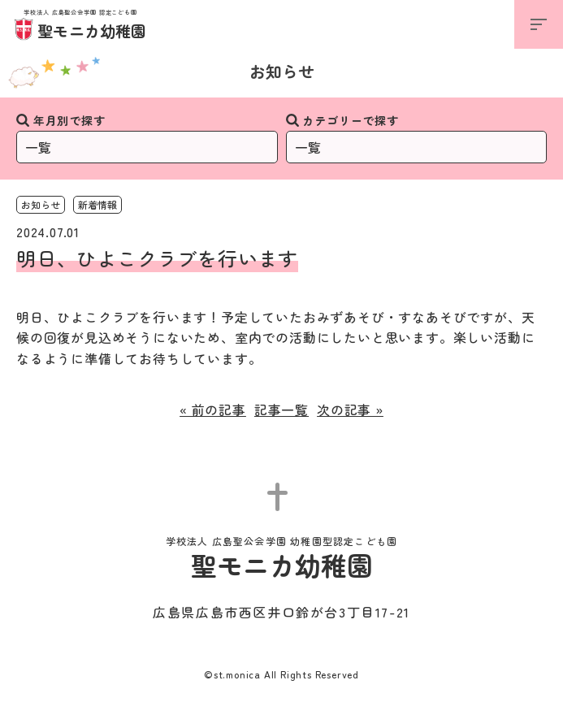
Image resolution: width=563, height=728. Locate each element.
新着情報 (97, 204)
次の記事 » (350, 409)
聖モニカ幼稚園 (81, 26)
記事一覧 (281, 409)
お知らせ (282, 71)
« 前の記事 (213, 409)
